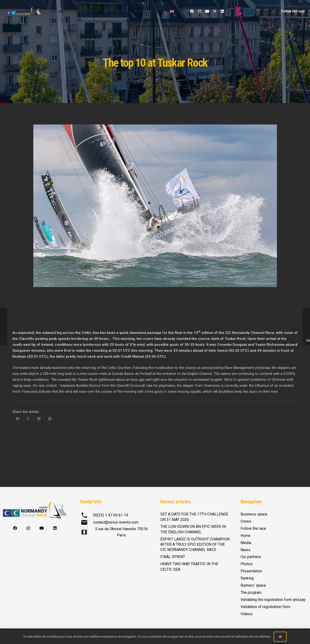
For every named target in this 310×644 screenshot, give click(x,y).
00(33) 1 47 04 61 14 (111, 515)
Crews (246, 521)
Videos (246, 614)
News (245, 550)
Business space (254, 514)
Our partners (251, 557)
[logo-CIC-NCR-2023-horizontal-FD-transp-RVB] (24, 11)
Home (246, 536)
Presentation (251, 571)
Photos (247, 564)
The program (251, 592)
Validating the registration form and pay (273, 600)
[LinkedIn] (222, 11)
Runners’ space (253, 585)
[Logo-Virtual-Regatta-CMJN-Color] (246, 11)
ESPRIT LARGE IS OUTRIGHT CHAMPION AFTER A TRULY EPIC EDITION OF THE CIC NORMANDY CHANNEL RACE (195, 545)
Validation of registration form (265, 607)
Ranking (247, 578)
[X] (215, 11)
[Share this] (18, 419)
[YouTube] (207, 11)
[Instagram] (200, 11)
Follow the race (253, 528)
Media (246, 543)
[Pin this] (50, 419)
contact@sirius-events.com (116, 522)
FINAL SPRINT (173, 557)
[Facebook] (192, 11)
